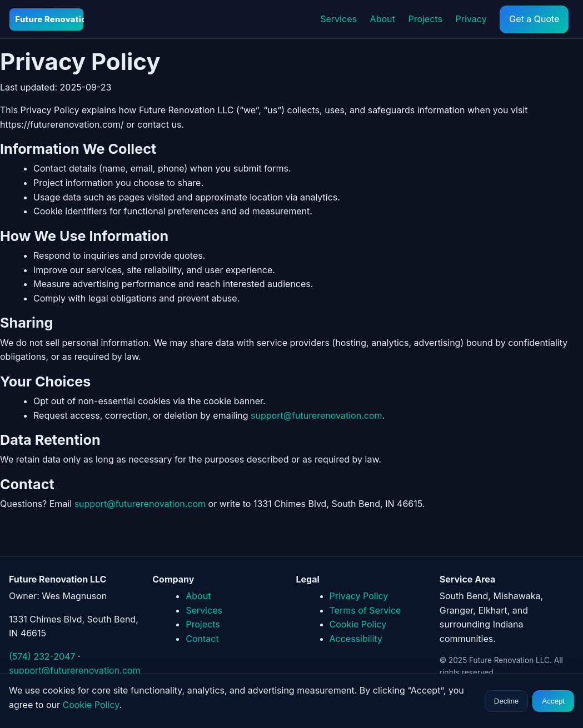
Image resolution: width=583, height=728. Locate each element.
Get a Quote (534, 19)
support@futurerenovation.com (316, 415)
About (383, 19)
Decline (506, 701)
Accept (553, 701)
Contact (202, 639)
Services (338, 19)
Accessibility (356, 639)
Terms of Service (365, 610)
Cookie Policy (358, 624)
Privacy (471, 19)
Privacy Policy (359, 596)
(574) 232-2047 (42, 656)
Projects (425, 19)
